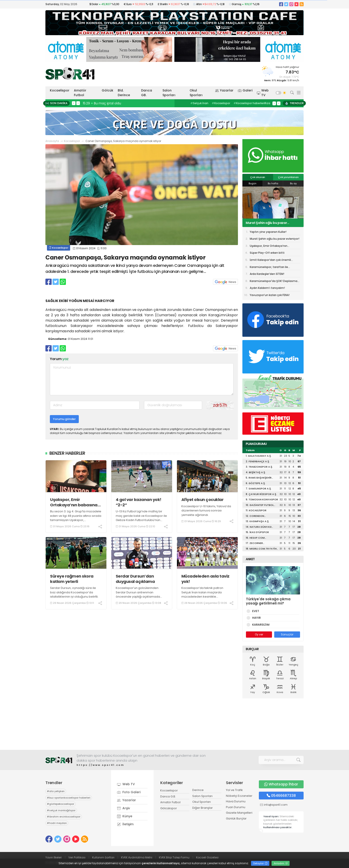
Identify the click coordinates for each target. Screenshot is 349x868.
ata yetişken (56, 791)
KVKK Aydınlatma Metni (137, 857)
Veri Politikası (77, 857)
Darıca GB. (147, 93)
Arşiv (124, 808)
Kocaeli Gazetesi (207, 857)
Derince (198, 790)
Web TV (263, 93)
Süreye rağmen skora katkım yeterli (72, 579)
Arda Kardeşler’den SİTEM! (267, 274)
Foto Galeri (129, 792)
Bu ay (293, 183)
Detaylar (260, 863)
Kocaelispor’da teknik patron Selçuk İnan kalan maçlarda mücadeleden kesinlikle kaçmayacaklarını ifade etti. (202, 594)
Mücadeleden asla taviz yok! (205, 579)
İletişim (125, 824)
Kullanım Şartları (103, 857)
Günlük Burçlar (236, 818)
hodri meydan (57, 823)
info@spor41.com (276, 805)
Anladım (281, 863)
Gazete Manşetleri (239, 813)
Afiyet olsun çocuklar (203, 500)
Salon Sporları (169, 93)
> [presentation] (78, 103)
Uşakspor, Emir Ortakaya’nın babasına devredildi (74, 502)
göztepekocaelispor (61, 804)
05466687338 (281, 796)
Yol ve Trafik (234, 790)
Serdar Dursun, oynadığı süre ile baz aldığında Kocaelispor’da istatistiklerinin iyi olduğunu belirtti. (74, 592)
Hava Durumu (236, 801)
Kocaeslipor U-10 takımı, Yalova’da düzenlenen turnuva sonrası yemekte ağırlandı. (206, 511)
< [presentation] (74, 103)
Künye (125, 816)
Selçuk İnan (199, 103)
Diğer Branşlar (203, 808)
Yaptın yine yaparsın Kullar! (268, 232)
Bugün (253, 183)
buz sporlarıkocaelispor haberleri (69, 798)
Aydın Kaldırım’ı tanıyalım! (267, 288)
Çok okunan (258, 177)
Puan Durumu (236, 807)
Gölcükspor (169, 808)
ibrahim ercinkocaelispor (64, 817)
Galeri (245, 90)
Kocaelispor (60, 90)
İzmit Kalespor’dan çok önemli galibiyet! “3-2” (270, 261)
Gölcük (108, 90)
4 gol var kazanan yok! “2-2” (139, 502)
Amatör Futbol (80, 93)
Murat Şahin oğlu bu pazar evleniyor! (266, 223)
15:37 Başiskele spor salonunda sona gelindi (117, 103)
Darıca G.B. (168, 796)
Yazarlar (224, 90)
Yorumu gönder (64, 419)
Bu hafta (273, 183)
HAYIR (256, 618)
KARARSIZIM (260, 625)
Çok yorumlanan (288, 177)
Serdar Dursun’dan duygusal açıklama (135, 579)
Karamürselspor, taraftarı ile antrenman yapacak (269, 268)
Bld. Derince (124, 93)
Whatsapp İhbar (281, 784)
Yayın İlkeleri (54, 857)
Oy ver (259, 634)
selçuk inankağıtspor (61, 810)
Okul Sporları (196, 93)
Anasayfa (52, 141)
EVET (255, 611)
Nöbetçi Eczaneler (239, 796)
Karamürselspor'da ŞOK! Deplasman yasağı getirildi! (274, 282)
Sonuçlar (287, 634)
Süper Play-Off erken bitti (267, 253)
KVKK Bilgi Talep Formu (174, 857)
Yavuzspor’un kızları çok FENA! (270, 295)
